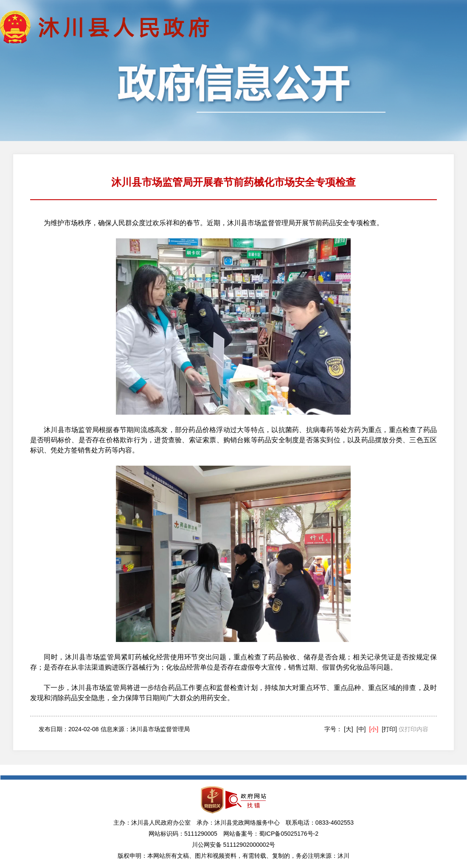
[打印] (389, 729)
